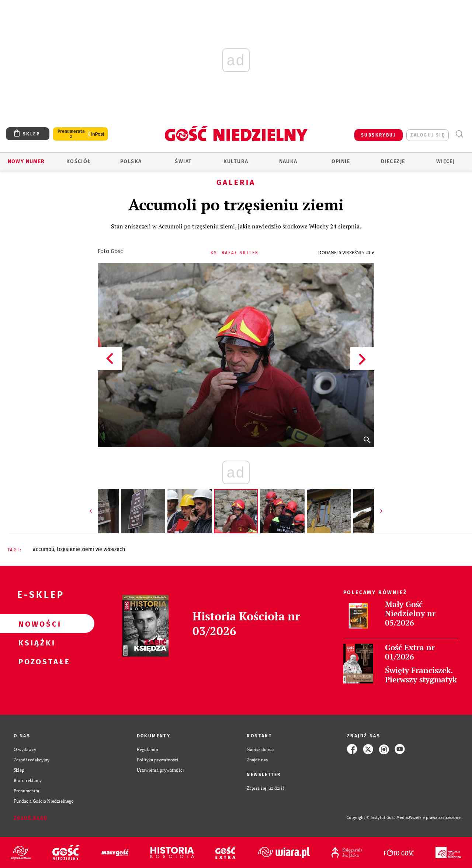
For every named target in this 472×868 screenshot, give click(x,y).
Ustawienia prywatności (160, 770)
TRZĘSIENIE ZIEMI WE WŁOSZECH (91, 549)
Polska (131, 161)
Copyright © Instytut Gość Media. (378, 818)
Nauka (288, 161)
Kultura (236, 161)
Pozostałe (35, 661)
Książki (35, 643)
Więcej (445, 161)
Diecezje (393, 161)
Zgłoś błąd (31, 818)
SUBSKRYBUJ (378, 135)
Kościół (79, 161)
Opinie (341, 161)
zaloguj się (428, 135)
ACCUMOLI (44, 549)
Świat (183, 161)
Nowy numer (26, 161)
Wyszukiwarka (459, 134)
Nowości (35, 624)
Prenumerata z (71, 134)
